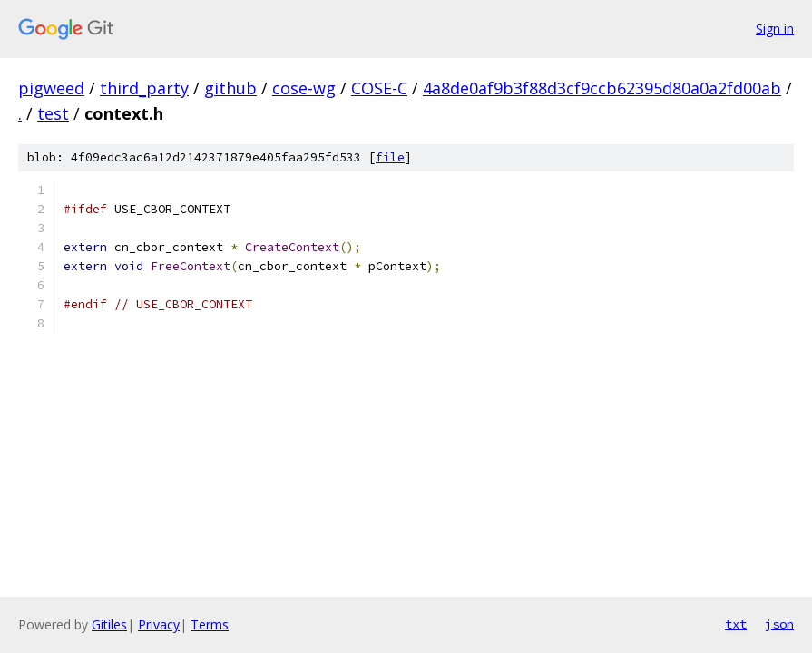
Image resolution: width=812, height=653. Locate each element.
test (53, 113)
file (390, 157)
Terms (210, 624)
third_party (144, 88)
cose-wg (304, 88)
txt (736, 624)
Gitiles (109, 624)
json (779, 624)
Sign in (775, 29)
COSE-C (379, 88)
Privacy (159, 624)
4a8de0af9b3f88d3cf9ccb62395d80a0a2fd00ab (602, 88)
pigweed (51, 88)
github (230, 88)
